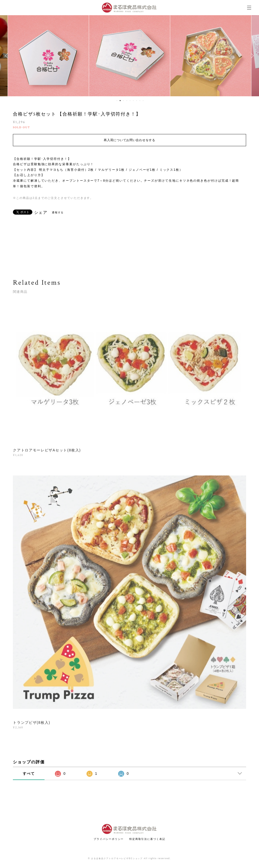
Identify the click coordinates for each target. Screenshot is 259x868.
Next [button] (251, 56)
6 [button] (133, 101)
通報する (58, 212)
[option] (48, 56)
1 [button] (117, 101)
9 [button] (143, 101)
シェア (41, 213)
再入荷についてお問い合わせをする (129, 140)
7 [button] (137, 101)
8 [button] (140, 101)
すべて (29, 773)
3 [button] (123, 101)
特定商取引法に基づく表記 (147, 839)
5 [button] (130, 101)
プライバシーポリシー (109, 839)
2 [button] (120, 101)
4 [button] (127, 101)
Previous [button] (8, 56)
